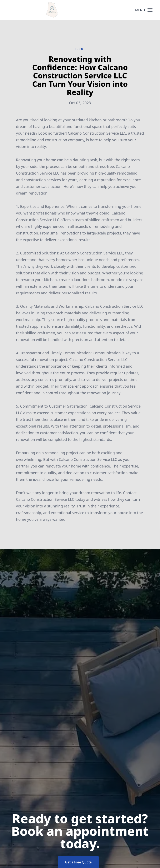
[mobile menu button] (150, 10)
